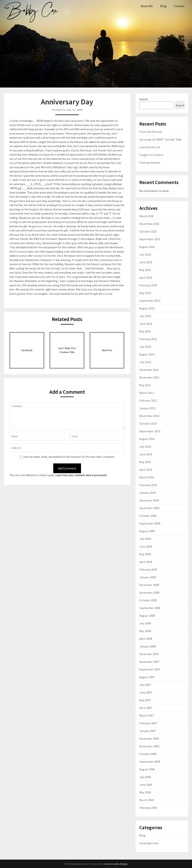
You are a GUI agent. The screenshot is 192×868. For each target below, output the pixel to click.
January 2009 (148, 577)
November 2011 (149, 377)
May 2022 (145, 331)
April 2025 (146, 278)
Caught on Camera (151, 155)
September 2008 (150, 608)
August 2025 (147, 247)
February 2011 (148, 400)
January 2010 (148, 493)
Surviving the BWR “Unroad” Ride (160, 139)
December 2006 (149, 739)
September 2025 (150, 239)
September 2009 (150, 523)
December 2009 (149, 500)
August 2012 (147, 354)
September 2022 (150, 301)
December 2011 (149, 370)
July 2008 (145, 623)
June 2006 (146, 785)
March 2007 (147, 715)
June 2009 (146, 546)
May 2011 (145, 385)
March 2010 (147, 477)
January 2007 (148, 731)
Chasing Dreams (150, 162)
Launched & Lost (150, 147)
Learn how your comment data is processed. (81, 475)
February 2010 (148, 485)
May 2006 (145, 792)
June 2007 (146, 692)
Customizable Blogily (116, 864)
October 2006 (148, 754)
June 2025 (146, 262)
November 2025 (149, 224)
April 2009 (146, 562)
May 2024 (145, 293)
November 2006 (149, 746)
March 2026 (147, 216)
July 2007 (145, 685)
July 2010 (145, 447)
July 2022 (145, 316)
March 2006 (147, 800)
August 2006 (147, 769)
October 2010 (148, 424)
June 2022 (146, 324)
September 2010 (150, 431)
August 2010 (147, 439)
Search (144, 99)
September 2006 (150, 762)
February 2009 (148, 569)
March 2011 (147, 393)
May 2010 (145, 462)
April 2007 (146, 708)
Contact (179, 6)
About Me (147, 6)
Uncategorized (149, 843)
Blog (163, 6)
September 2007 (150, 669)
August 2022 (147, 308)
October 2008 (148, 600)
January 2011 (148, 408)
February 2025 (148, 285)
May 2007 (145, 700)
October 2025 (148, 231)
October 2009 (148, 516)
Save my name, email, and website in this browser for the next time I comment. (69, 457)
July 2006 (145, 777)
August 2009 (147, 531)
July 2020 (145, 347)
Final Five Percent (151, 132)
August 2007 (147, 677)
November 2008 (149, 593)
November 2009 (149, 508)
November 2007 (149, 662)
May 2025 (145, 270)
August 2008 (147, 616)
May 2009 (145, 554)
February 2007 (148, 723)
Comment (67, 416)
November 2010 (149, 416)
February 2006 (148, 808)
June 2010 (146, 454)
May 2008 (145, 631)
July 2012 (145, 362)
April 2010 (146, 470)
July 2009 (145, 539)
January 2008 (148, 646)
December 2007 (149, 654)
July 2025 (145, 254)
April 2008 (146, 639)
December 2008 (149, 585)
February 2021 (148, 339)
